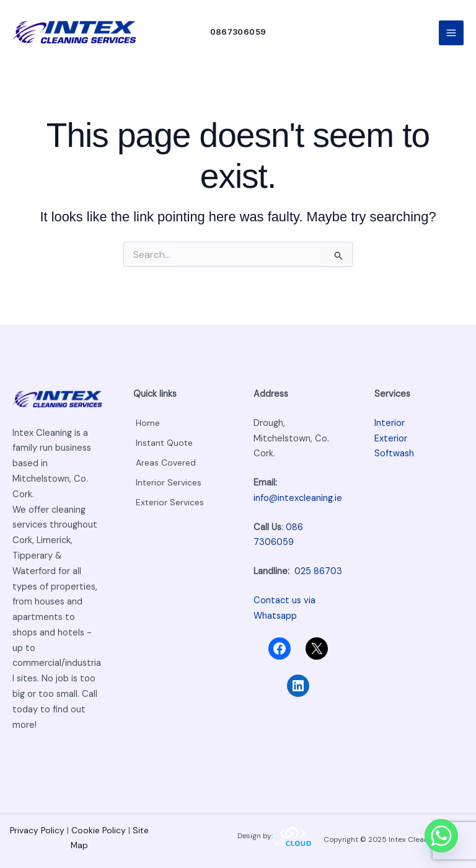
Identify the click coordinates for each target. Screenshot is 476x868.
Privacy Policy (38, 831)
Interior (390, 423)
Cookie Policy (99, 831)
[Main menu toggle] (451, 37)
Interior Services (168, 479)
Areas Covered (165, 460)
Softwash (394, 454)
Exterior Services (169, 497)
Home (146, 423)
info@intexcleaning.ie (298, 498)
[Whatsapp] (441, 836)
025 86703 (318, 571)
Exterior (391, 439)
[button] (243, 37)
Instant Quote (163, 442)
